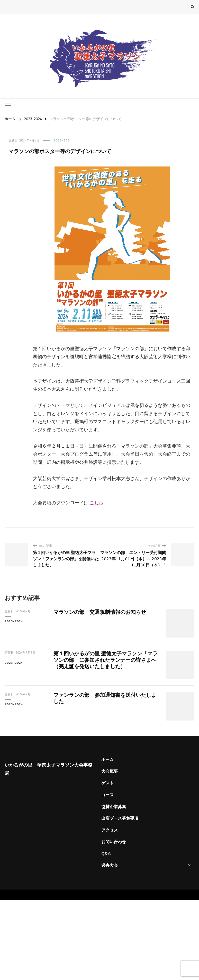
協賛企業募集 (114, 807)
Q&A (106, 854)
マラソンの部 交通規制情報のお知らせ (100, 612)
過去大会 (110, 866)
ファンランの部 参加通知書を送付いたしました (105, 698)
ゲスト (107, 783)
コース (107, 795)
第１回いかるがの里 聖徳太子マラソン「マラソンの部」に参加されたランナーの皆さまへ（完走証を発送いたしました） (106, 660)
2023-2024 (63, 140)
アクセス (110, 830)
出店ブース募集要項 (120, 818)
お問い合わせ (114, 842)
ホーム (107, 760)
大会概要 (110, 772)
